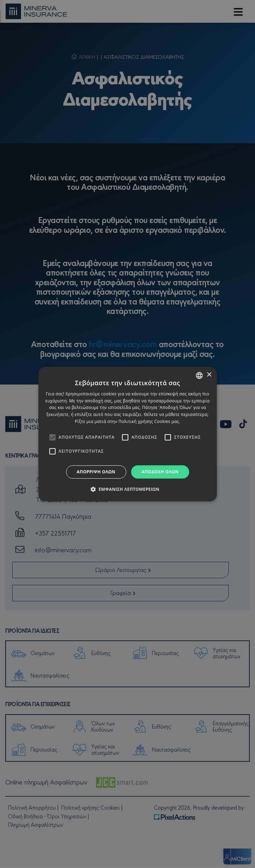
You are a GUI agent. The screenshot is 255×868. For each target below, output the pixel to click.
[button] (127, 489)
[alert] (127, 434)
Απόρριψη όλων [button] (96, 472)
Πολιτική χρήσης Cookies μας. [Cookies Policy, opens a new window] (149, 421)
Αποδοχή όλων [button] (160, 472)
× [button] (209, 375)
